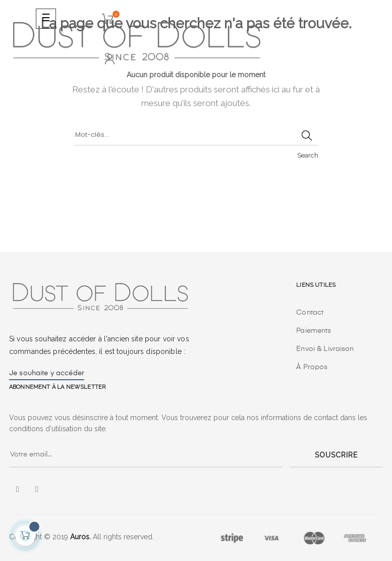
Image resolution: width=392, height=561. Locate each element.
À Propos (312, 367)
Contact (310, 313)
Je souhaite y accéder (47, 373)
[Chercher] (196, 135)
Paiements (314, 331)
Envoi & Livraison (325, 349)
